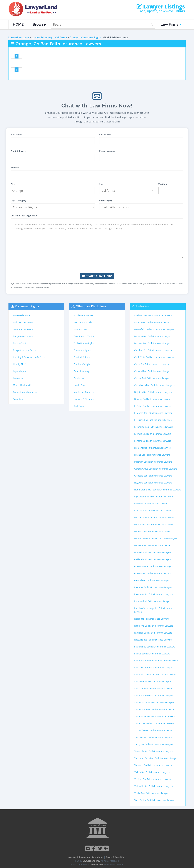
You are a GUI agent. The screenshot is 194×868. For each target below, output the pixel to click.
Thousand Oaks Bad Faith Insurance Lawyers (156, 758)
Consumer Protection (24, 329)
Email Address (18, 151)
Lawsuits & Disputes (84, 399)
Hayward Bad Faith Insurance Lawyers (153, 483)
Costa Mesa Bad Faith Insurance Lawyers (154, 385)
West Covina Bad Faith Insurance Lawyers (155, 800)
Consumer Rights (91, 37)
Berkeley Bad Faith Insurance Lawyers (153, 336)
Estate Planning (81, 371)
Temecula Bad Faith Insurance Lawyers (153, 751)
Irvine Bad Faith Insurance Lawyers (151, 504)
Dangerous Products (23, 336)
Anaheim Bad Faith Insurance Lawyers (153, 315)
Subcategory (106, 201)
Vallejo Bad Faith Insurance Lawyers (152, 772)
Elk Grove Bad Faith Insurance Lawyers (153, 420)
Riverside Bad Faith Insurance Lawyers (153, 633)
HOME (18, 24)
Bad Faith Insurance (23, 322)
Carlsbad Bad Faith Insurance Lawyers (153, 350)
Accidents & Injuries (83, 315)
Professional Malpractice (25, 392)
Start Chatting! (97, 276)
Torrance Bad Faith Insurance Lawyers (153, 765)
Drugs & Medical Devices (25, 350)
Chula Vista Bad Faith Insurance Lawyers (154, 357)
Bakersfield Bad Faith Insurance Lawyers (154, 329)
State (102, 184)
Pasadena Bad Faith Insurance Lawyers (153, 594)
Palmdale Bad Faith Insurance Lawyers (153, 587)
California (61, 37)
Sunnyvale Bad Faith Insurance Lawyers (154, 744)
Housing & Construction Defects (29, 357)
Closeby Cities (142, 306)
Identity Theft (20, 364)
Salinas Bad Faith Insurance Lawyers (152, 654)
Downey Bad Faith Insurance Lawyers (153, 399)
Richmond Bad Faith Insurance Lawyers (154, 626)
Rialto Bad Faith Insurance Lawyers (151, 619)
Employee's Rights (83, 364)
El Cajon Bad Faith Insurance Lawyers (153, 406)
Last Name (105, 135)
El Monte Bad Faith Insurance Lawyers (153, 413)
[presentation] (97, 266)
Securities (18, 399)
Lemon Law (19, 378)
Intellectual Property (84, 392)
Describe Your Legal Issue (24, 216)
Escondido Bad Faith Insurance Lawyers (154, 427)
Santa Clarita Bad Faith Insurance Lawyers (155, 709)
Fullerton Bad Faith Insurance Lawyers (153, 462)
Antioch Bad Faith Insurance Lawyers (152, 322)
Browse (39, 24)
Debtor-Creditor (21, 343)
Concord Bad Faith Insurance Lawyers (153, 371)
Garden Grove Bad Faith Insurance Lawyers (156, 469)
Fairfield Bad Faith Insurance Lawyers (153, 434)
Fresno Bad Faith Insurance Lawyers (152, 455)
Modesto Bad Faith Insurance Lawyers (153, 531)
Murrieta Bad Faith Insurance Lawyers (153, 545)
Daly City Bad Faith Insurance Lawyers (153, 392)
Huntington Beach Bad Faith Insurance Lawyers (158, 490)
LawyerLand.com (19, 37)
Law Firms (171, 24)
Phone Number (107, 151)
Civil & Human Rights (84, 343)
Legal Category (18, 201)
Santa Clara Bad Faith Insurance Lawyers (154, 702)
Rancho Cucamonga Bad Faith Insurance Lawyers (154, 610)
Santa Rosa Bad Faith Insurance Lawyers (154, 723)
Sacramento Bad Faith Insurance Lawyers (155, 647)
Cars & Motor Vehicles (84, 336)
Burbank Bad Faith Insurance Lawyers (153, 343)
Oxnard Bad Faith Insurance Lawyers (152, 580)
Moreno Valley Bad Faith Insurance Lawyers (156, 538)
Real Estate (79, 406)
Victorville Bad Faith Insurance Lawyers (153, 786)
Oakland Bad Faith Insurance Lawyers (153, 559)
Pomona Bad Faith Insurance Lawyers (153, 601)
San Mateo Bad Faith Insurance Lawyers (154, 688)
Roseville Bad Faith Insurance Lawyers (153, 640)
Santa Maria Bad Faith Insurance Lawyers (155, 716)
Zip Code (163, 184)
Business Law (80, 329)
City (13, 184)
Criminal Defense (82, 357)
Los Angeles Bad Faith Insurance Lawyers (155, 524)
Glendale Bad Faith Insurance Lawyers (153, 476)
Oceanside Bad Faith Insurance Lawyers (154, 566)
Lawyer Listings (161, 7)
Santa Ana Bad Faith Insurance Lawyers (154, 695)
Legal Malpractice (22, 371)
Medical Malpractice (23, 385)
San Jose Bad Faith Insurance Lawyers (153, 682)
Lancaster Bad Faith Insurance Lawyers (153, 511)
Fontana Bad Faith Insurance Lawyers (153, 441)
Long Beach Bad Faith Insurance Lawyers (154, 518)
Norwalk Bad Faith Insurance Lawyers (153, 552)
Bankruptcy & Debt (83, 322)
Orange (74, 37)
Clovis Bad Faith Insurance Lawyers (152, 364)
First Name (16, 135)
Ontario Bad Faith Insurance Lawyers (152, 573)
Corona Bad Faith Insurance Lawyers (152, 378)
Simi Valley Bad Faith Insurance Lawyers (154, 730)
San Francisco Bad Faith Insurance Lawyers (155, 675)
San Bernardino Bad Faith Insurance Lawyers (156, 661)
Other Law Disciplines (91, 306)
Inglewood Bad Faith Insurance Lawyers (154, 497)
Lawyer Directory (42, 37)
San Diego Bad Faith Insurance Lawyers (154, 668)
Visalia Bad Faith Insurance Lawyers (152, 793)
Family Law (79, 378)
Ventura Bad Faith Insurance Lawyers (153, 779)
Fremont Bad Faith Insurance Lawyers (153, 448)
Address (15, 168)
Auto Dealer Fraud (22, 315)
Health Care (79, 385)
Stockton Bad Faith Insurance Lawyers (153, 737)
